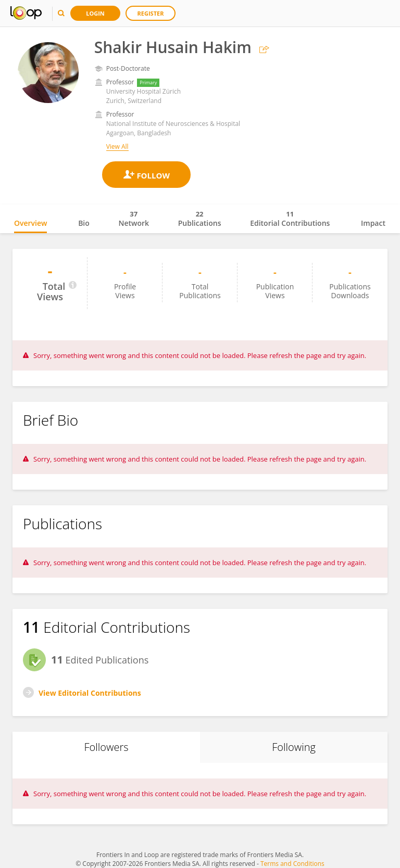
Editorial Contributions (290, 219)
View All (117, 146)
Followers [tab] (106, 747)
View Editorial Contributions (90, 693)
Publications (200, 219)
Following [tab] (294, 747)
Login (95, 13)
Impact (373, 223)
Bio (84, 223)
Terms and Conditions (292, 864)
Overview (30, 223)
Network (134, 219)
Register (151, 13)
